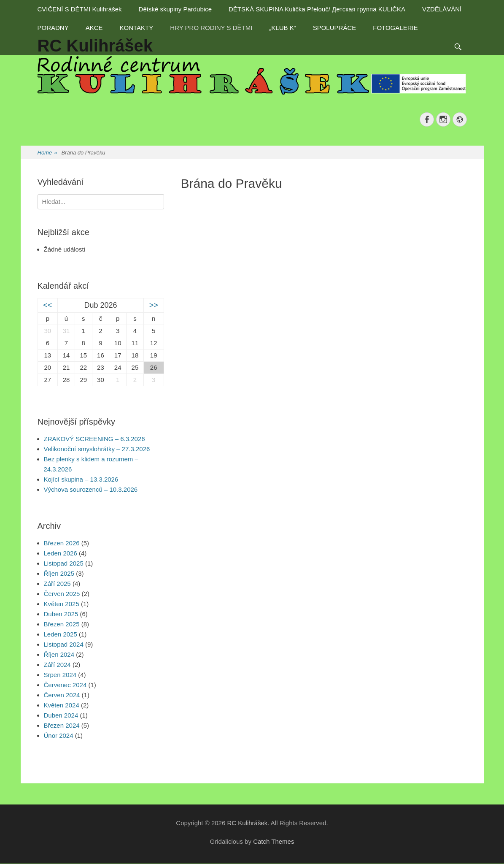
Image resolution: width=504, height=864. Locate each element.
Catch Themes (274, 841)
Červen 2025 (62, 594)
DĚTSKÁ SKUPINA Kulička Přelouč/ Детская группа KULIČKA (317, 9)
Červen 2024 (62, 695)
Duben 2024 (61, 715)
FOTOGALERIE (395, 28)
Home (47, 153)
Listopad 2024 (64, 644)
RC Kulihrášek (247, 823)
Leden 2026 (61, 553)
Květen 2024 (62, 705)
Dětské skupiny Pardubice (175, 9)
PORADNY (53, 28)
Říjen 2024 (59, 654)
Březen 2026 (62, 543)
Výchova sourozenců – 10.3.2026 (91, 489)
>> (154, 305)
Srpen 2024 (60, 675)
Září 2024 (57, 665)
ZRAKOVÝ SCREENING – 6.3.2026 (94, 439)
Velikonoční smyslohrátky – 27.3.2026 (97, 449)
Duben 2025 (61, 614)
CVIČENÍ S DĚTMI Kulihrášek (80, 9)
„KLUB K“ (282, 28)
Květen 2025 (62, 604)
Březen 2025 (62, 624)
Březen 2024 (62, 725)
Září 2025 (57, 584)
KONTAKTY (137, 28)
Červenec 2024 (65, 685)
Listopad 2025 (64, 563)
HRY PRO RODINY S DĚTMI (211, 28)
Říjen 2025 (59, 573)
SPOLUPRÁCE (335, 28)
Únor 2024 (59, 735)
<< (47, 305)
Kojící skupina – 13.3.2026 (81, 479)
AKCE (94, 28)
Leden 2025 (61, 634)
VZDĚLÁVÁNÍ (442, 9)
